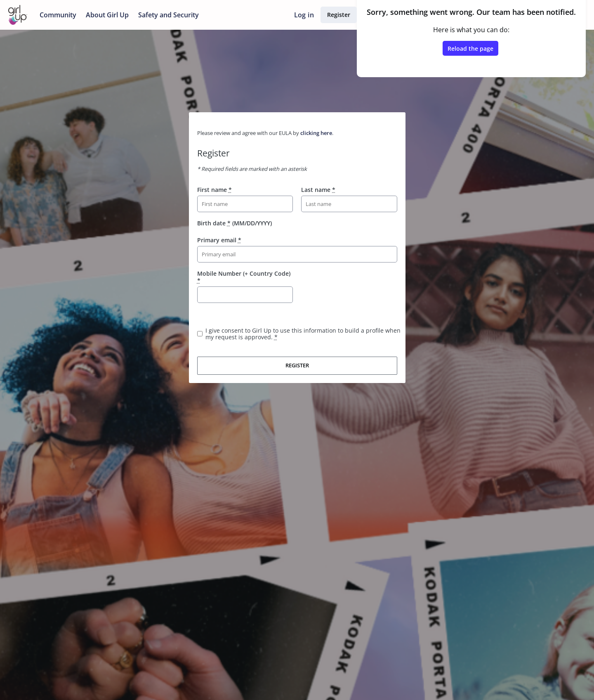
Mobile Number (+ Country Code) (244, 277)
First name (214, 190)
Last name (318, 190)
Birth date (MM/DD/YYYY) (235, 223)
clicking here (316, 133)
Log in (304, 15)
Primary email (219, 240)
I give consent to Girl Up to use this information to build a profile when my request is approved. (303, 334)
